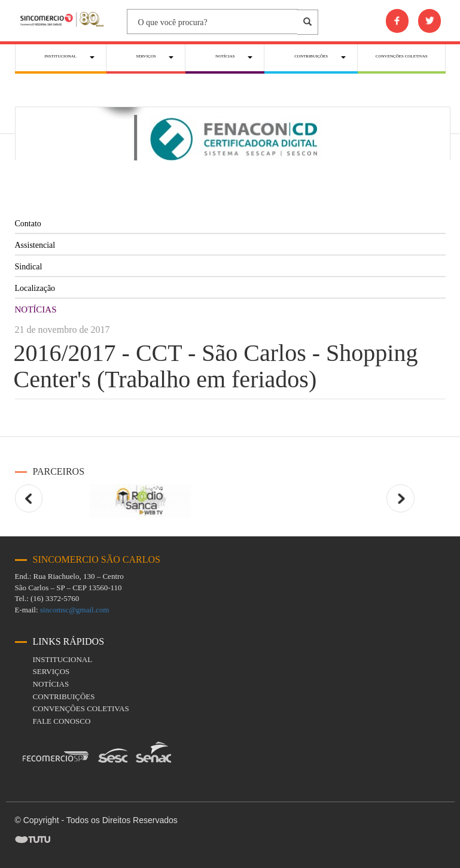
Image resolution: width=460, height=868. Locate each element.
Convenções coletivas (81, 708)
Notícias (51, 684)
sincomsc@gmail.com (75, 610)
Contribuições (64, 696)
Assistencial (35, 245)
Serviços (51, 671)
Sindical (29, 267)
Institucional (63, 659)
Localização (35, 288)
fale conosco (62, 721)
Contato (28, 224)
